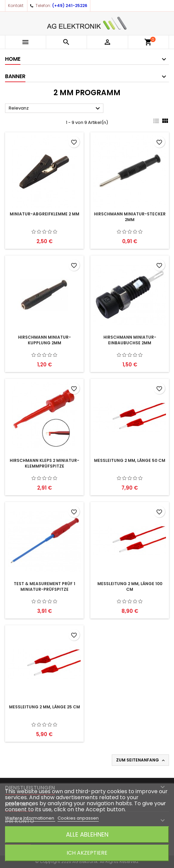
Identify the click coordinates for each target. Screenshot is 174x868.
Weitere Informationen (30, 818)
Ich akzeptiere (87, 853)
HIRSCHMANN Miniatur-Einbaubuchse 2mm (130, 340)
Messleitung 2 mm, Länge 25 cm (45, 707)
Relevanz (55, 109)
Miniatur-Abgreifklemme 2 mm (45, 214)
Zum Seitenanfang (141, 760)
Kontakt (16, 6)
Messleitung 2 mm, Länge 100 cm (130, 586)
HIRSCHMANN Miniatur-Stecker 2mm (130, 217)
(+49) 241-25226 (70, 6)
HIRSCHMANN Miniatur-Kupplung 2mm (45, 340)
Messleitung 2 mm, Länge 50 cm (130, 460)
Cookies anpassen (78, 818)
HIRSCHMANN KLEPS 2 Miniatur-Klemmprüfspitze (45, 463)
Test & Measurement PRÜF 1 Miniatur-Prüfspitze (45, 586)
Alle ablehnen (87, 834)
